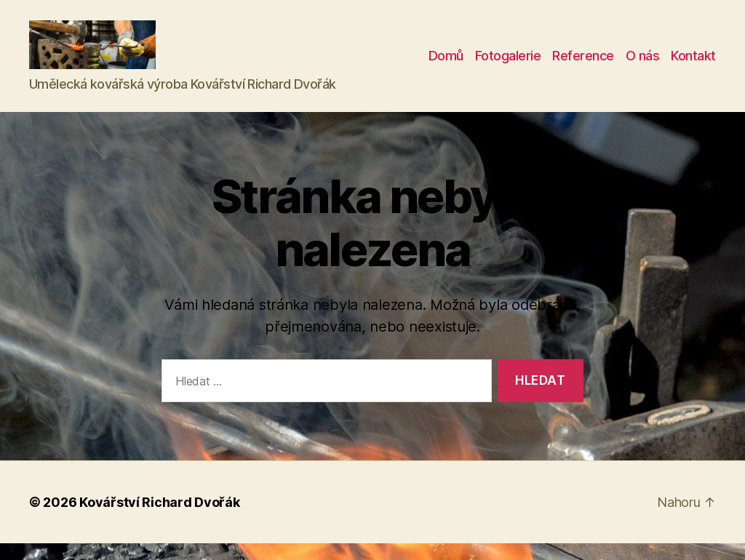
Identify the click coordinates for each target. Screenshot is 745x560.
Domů (446, 64)
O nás (643, 64)
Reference (583, 64)
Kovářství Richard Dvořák (160, 519)
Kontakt (693, 64)
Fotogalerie (508, 64)
